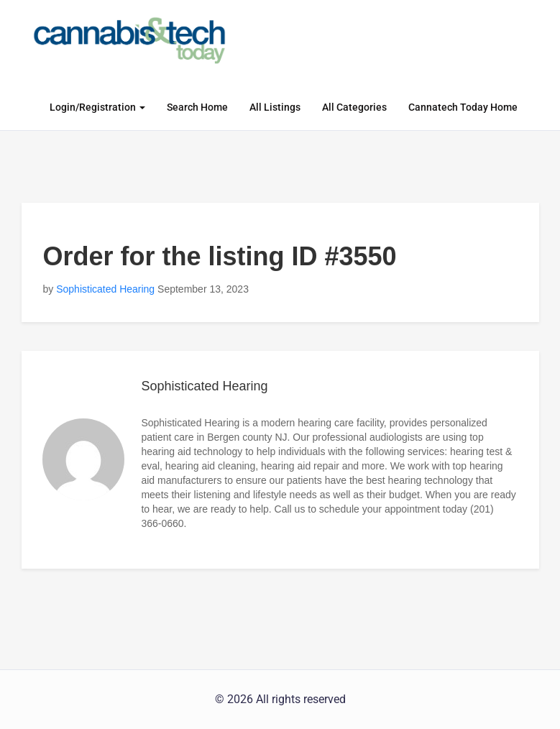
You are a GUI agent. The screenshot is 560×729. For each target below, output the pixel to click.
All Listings (275, 107)
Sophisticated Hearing (105, 289)
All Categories (354, 107)
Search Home (197, 107)
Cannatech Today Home (463, 107)
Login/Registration (97, 107)
